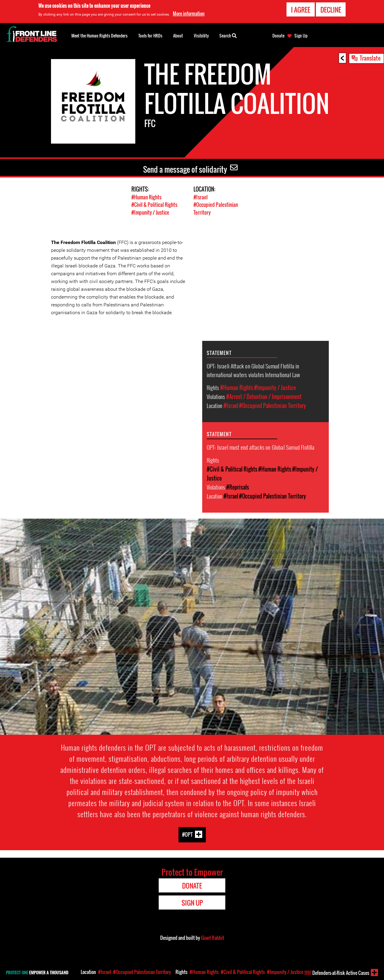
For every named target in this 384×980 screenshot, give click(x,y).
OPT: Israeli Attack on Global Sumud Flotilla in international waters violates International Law (253, 370)
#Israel (201, 197)
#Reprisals (238, 487)
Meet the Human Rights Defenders (99, 36)
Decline (331, 10)
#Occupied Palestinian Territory (273, 405)
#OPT (187, 834)
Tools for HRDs (150, 36)
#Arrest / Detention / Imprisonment (264, 396)
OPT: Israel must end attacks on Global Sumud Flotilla (261, 447)
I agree (301, 10)
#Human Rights (146, 197)
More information (189, 13)
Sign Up (301, 36)
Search (228, 35)
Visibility (201, 36)
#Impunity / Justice (150, 212)
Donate (278, 36)
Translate (370, 58)
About (178, 36)
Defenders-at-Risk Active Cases (337, 973)
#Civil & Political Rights (154, 205)
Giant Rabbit (213, 937)
